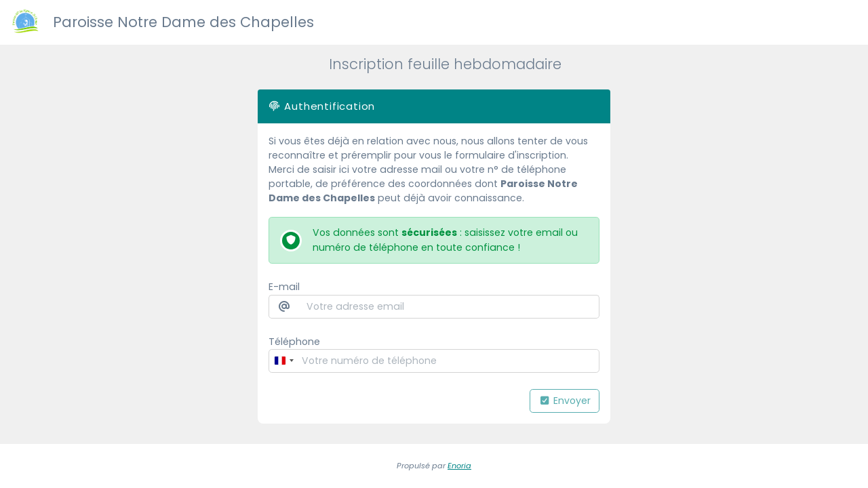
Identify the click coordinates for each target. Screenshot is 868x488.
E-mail (284, 287)
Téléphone (294, 342)
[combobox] (283, 361)
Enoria (459, 466)
